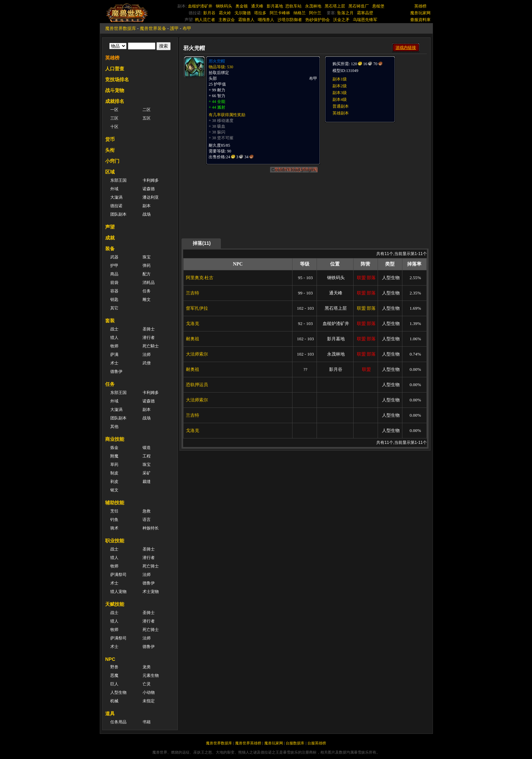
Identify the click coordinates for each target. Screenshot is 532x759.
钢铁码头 (224, 6)
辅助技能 (115, 503)
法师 (147, 355)
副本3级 (340, 93)
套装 (110, 321)
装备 (110, 249)
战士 (114, 329)
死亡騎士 (151, 346)
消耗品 (149, 283)
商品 (114, 274)
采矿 (147, 473)
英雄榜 (420, 6)
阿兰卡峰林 (280, 13)
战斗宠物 (115, 90)
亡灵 (147, 684)
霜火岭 (225, 13)
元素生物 (151, 675)
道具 (110, 713)
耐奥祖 (193, 339)
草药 (114, 465)
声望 (110, 227)
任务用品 (118, 722)
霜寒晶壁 (365, 13)
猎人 (114, 338)
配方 (147, 274)
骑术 (114, 528)
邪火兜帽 (217, 61)
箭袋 (114, 283)
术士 (114, 363)
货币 (110, 139)
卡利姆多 (151, 180)
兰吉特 (193, 293)
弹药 (147, 266)
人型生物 (118, 692)
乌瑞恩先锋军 (365, 20)
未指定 (149, 701)
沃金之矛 (341, 20)
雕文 (147, 300)
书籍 (147, 722)
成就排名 (115, 101)
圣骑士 (149, 329)
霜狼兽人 (246, 20)
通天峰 (257, 6)
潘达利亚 (151, 197)
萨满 (114, 355)
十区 (114, 127)
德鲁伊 (116, 372)
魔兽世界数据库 (121, 28)
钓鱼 (114, 520)
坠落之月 (345, 13)
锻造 (147, 448)
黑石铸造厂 (359, 6)
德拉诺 (116, 206)
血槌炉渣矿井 (200, 6)
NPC (110, 659)
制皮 (114, 473)
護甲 (174, 28)
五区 (147, 118)
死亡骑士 (151, 566)
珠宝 (147, 257)
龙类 (147, 667)
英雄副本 (341, 113)
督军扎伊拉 (197, 308)
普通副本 (341, 106)
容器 (114, 291)
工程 (147, 456)
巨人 (114, 684)
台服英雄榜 (317, 743)
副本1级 (340, 79)
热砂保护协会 (318, 20)
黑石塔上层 (335, 6)
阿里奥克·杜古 (200, 278)
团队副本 (118, 214)
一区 (114, 110)
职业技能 (115, 541)
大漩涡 (116, 197)
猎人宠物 (118, 592)
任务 (147, 291)
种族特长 (151, 528)
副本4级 (340, 100)
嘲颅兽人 (266, 20)
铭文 (114, 490)
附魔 (114, 456)
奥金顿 (242, 6)
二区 (147, 110)
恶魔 (114, 675)
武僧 (147, 363)
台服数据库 (295, 743)
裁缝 (147, 482)
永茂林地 (313, 6)
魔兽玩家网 (420, 13)
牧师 (114, 346)
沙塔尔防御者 (290, 20)
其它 (114, 308)
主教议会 (227, 20)
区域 (110, 172)
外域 (114, 189)
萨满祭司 (118, 575)
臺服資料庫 (420, 20)
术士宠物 (151, 592)
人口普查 (115, 69)
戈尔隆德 (243, 13)
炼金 (114, 448)
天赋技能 (115, 604)
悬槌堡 (378, 6)
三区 (114, 118)
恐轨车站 (293, 6)
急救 (147, 511)
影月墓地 (275, 6)
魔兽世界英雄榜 (248, 743)
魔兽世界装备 (153, 28)
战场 (147, 214)
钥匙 (114, 300)
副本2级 (340, 86)
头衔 (110, 150)
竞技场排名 (117, 79)
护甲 (114, 266)
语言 (147, 520)
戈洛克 (193, 323)
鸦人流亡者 (205, 20)
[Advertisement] (375, 165)
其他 (114, 427)
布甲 (187, 28)
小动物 (149, 692)
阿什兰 (315, 13)
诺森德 (149, 189)
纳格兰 (300, 13)
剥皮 (114, 482)
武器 (114, 257)
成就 (110, 238)
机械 (114, 701)
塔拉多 (260, 13)
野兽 (114, 667)
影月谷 (209, 13)
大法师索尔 (197, 354)
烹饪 (114, 511)
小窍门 (112, 161)
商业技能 (115, 439)
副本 (147, 206)
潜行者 (149, 338)
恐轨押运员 (197, 385)
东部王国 (118, 180)
